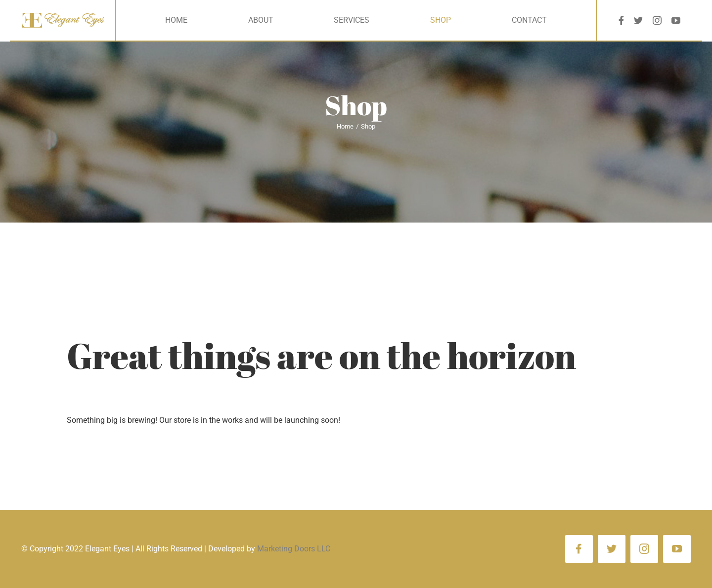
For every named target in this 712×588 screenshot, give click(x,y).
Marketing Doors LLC (294, 549)
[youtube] (676, 20)
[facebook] (621, 20)
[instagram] (657, 20)
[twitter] (638, 20)
